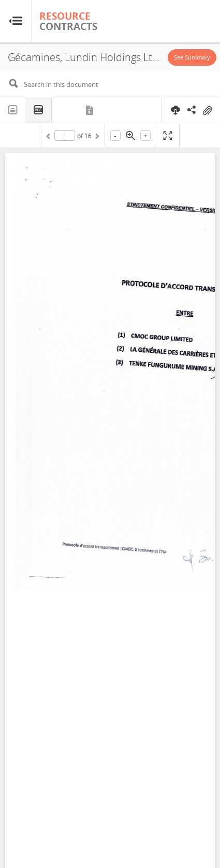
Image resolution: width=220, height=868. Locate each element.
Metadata (90, 110)
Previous (50, 138)
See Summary (192, 57)
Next (96, 138)
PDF (39, 111)
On (207, 111)
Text (13, 110)
